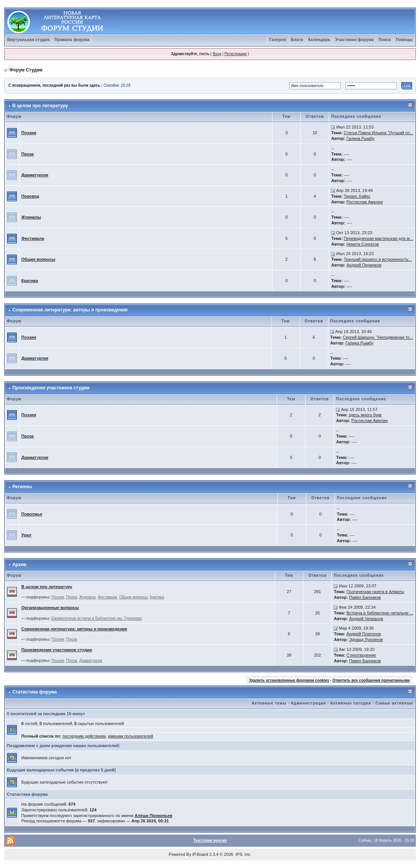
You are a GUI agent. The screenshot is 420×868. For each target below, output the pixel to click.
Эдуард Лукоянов (366, 639)
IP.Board (200, 854)
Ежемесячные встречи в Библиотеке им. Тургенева (96, 618)
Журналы (31, 217)
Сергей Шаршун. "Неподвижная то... (378, 337)
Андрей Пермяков (364, 265)
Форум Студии (26, 70)
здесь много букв (365, 415)
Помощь (404, 40)
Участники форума (354, 40)
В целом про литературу (40, 106)
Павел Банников (365, 597)
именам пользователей (131, 736)
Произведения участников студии (51, 388)
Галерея (278, 40)
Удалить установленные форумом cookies (289, 680)
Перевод (30, 196)
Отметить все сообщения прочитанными (371, 680)
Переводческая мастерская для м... (378, 238)
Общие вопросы (38, 259)
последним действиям (84, 736)
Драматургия (35, 175)
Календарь (319, 40)
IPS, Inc (243, 854)
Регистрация (235, 54)
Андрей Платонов (364, 634)
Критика (30, 281)
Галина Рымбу (360, 138)
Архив (19, 565)
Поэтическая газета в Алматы (375, 592)
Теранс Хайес (357, 196)
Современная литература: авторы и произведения (70, 310)
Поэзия (29, 133)
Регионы (22, 487)
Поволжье (32, 514)
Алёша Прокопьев (153, 816)
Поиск (385, 40)
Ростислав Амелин (365, 202)
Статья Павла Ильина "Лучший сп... (378, 133)
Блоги (297, 40)
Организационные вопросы (50, 608)
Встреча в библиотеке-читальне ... (380, 613)
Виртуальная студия (29, 40)
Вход (217, 54)
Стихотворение (361, 655)
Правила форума (72, 40)
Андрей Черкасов (366, 619)
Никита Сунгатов (362, 244)
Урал (26, 535)
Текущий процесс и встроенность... (378, 259)
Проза (28, 154)
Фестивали (33, 238)
